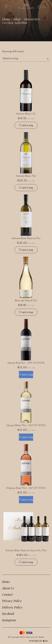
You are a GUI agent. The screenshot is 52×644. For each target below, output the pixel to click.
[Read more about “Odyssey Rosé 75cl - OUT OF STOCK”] (26, 500)
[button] (26, 125)
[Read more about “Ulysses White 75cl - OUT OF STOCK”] (26, 437)
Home (6, 19)
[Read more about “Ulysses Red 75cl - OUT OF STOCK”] (26, 375)
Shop (17, 19)
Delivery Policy (12, 607)
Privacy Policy (12, 601)
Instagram (9, 620)
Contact (7, 594)
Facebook (8, 614)
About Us (8, 588)
